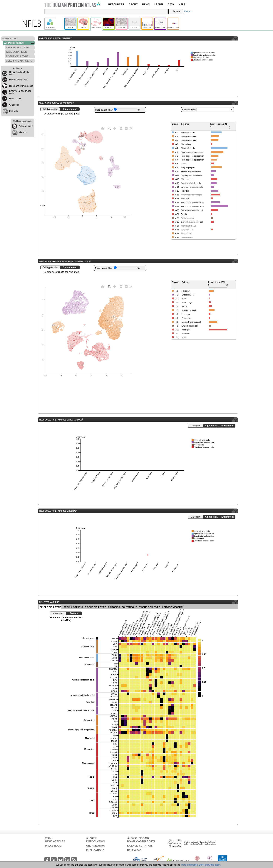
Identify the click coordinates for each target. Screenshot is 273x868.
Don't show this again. (210, 865)
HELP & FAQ (134, 850)
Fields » (188, 11)
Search (176, 11)
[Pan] (114, 128)
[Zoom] (109, 128)
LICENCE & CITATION (139, 846)
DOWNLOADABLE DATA (141, 841)
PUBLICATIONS (95, 850)
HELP (182, 4)
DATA (171, 4)
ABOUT (133, 4)
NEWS (146, 4)
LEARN (159, 4)
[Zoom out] (126, 128)
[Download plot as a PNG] (103, 128)
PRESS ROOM (53, 846)
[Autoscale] (131, 128)
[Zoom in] (121, 128)
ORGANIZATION (95, 846)
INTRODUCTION (96, 841)
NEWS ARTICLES (55, 841)
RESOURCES (116, 4)
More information (190, 865)
